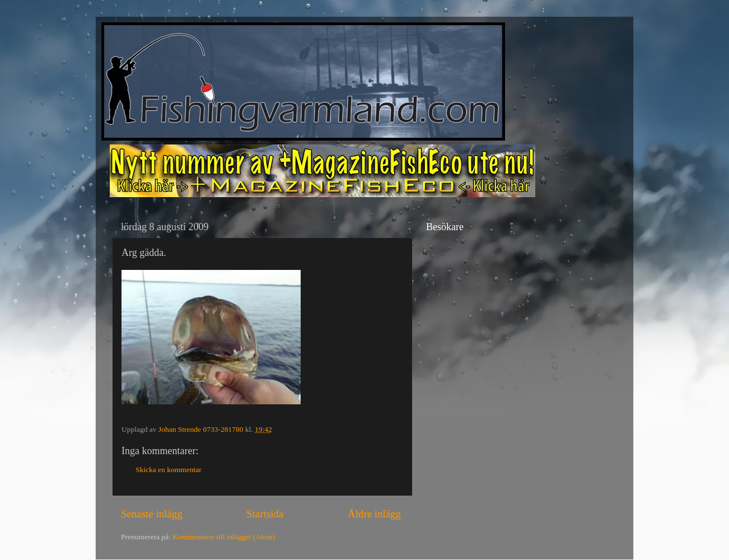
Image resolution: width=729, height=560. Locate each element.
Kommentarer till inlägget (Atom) (224, 537)
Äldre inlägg (374, 514)
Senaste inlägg (152, 514)
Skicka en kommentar (169, 470)
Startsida (265, 514)
